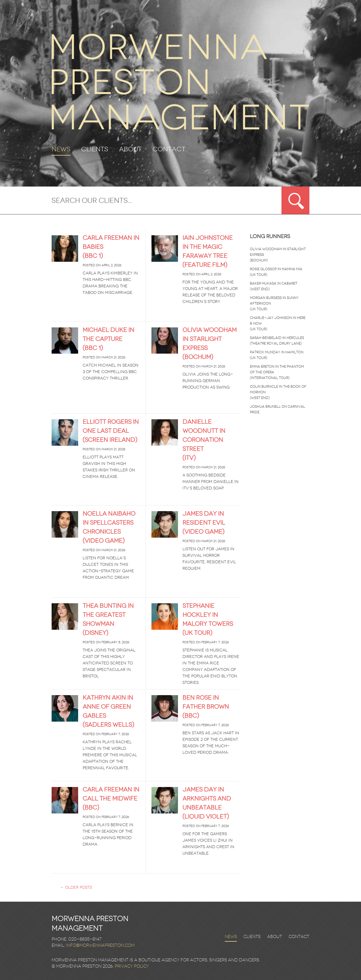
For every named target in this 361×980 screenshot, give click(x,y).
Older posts (76, 887)
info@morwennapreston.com (100, 945)
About (130, 149)
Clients (95, 149)
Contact (169, 149)
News (61, 150)
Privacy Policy (132, 966)
